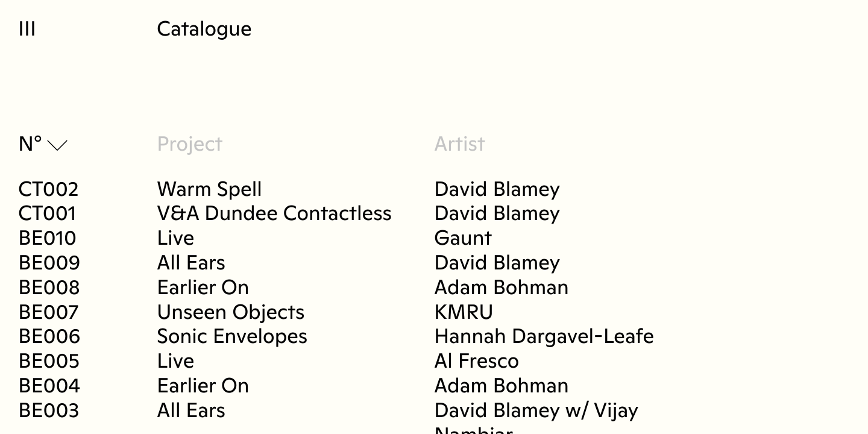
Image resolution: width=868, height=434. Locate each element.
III (27, 30)
